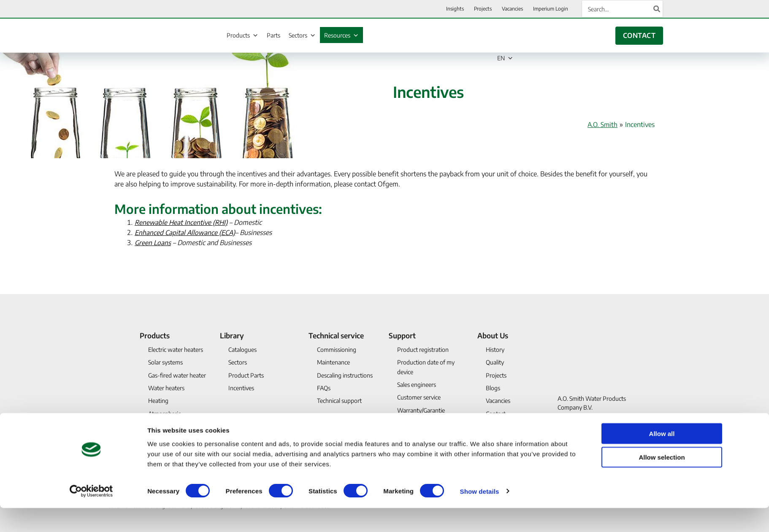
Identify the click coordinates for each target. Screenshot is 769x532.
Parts (273, 35)
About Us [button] (493, 335)
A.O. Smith (602, 124)
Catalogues (242, 350)
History (495, 350)
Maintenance (333, 362)
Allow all (662, 458)
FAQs (324, 388)
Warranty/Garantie (421, 410)
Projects (496, 375)
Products (242, 35)
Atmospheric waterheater (164, 418)
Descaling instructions (345, 375)
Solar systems (165, 362)
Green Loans (153, 243)
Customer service (419, 397)
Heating (158, 401)
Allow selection (662, 482)
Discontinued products (177, 436)
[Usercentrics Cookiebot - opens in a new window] (91, 516)
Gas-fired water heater (177, 375)
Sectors (302, 35)
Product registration (423, 350)
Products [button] (155, 335)
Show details (480, 515)
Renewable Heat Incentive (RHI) (182, 222)
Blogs (493, 388)
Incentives (241, 388)
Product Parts (246, 375)
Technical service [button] (336, 335)
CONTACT (639, 35)
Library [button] (232, 335)
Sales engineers (417, 385)
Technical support (339, 401)
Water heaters (166, 388)
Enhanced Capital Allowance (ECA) (185, 232)
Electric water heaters (176, 350)
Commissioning (337, 350)
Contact (496, 414)
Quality (495, 362)
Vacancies (498, 401)
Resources (341, 35)
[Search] (657, 9)
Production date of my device (426, 367)
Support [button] (402, 335)
